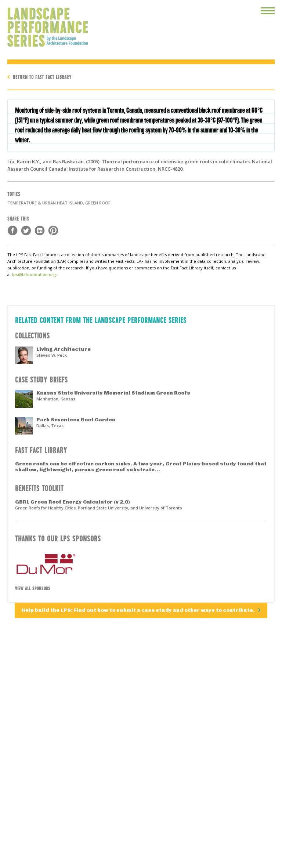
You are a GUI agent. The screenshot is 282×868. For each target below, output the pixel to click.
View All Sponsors (33, 588)
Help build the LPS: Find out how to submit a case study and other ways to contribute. (139, 610)
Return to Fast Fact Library (42, 77)
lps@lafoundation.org (34, 274)
